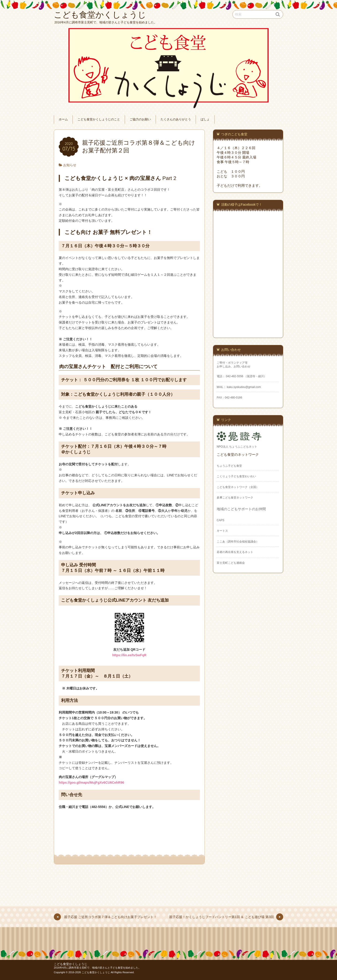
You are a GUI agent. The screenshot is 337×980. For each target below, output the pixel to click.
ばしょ (205, 119)
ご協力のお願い (140, 119)
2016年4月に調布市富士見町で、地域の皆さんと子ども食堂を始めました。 (97, 968)
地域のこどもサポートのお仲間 (241, 509)
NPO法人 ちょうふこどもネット (237, 447)
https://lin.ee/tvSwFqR (129, 655)
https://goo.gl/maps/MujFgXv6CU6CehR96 (91, 783)
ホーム (63, 119)
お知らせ (70, 165)
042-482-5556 (235, 376)
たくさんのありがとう (176, 119)
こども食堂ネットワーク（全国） (238, 487)
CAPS (220, 520)
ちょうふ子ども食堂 (229, 466)
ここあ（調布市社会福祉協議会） (238, 542)
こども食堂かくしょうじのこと (99, 119)
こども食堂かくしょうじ (71, 964)
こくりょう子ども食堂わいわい (236, 476)
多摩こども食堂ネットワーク (235, 498)
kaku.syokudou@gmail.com (244, 387)
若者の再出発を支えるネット (235, 552)
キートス (222, 531)
